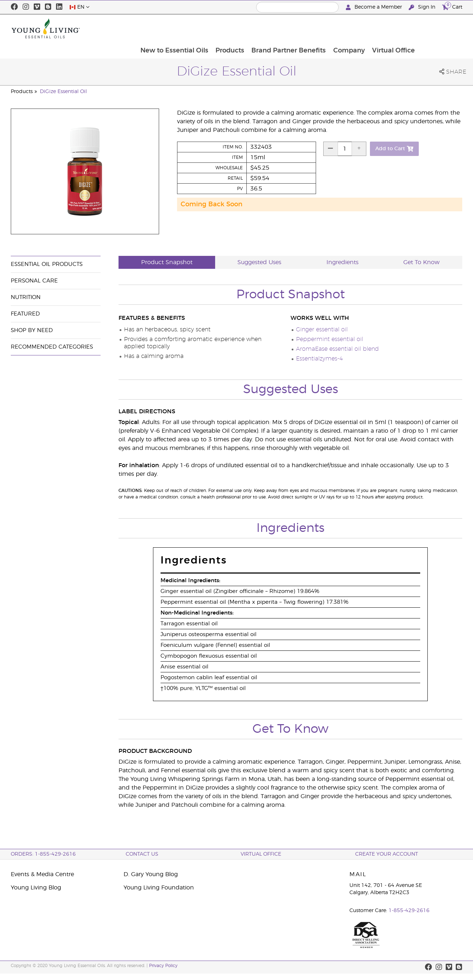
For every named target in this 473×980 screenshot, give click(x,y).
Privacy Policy (163, 966)
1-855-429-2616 (409, 911)
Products (272, 28)
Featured (25, 314)
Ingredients (342, 262)
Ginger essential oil (322, 330)
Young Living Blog (36, 888)
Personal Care (34, 281)
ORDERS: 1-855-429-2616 (43, 854)
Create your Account (387, 854)
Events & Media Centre (42, 874)
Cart (452, 6)
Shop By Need (32, 330)
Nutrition (26, 297)
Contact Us (142, 854)
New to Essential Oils (215, 28)
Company (392, 28)
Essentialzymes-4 (319, 359)
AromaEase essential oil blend (337, 349)
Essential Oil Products (47, 264)
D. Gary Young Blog (151, 874)
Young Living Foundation (159, 888)
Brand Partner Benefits (331, 28)
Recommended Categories (52, 347)
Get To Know (421, 262)
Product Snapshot (167, 262)
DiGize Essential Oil (63, 92)
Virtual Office (437, 28)
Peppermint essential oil (330, 339)
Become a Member (375, 7)
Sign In (423, 7)
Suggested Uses (259, 262)
